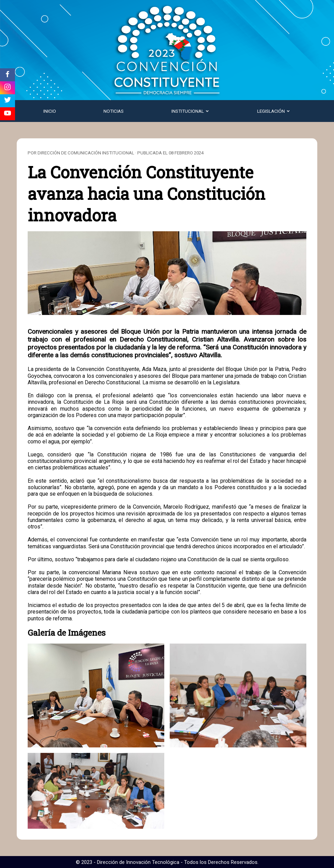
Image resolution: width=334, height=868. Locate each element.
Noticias (114, 111)
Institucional (191, 111)
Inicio (50, 111)
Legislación (274, 111)
